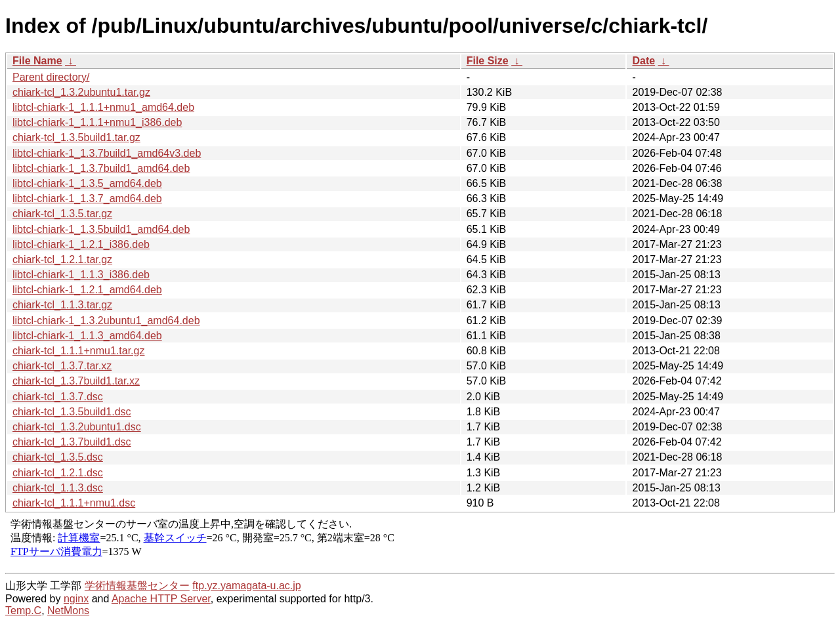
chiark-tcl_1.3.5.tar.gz (62, 214)
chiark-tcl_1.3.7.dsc (58, 397)
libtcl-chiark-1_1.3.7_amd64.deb (87, 198)
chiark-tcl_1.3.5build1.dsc (72, 412)
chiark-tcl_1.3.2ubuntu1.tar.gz (81, 92)
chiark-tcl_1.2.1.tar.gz (62, 259)
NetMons (68, 611)
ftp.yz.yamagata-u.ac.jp (246, 586)
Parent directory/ (51, 77)
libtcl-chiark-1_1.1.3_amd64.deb (87, 336)
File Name (37, 61)
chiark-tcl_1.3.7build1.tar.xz (76, 381)
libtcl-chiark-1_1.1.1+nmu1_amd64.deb (103, 107)
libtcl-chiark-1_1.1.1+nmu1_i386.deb (97, 122)
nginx (76, 599)
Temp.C (23, 611)
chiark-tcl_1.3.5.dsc (58, 457)
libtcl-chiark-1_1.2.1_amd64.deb (87, 290)
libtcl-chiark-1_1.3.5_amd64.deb (87, 183)
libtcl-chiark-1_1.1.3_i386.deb (81, 275)
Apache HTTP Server (161, 599)
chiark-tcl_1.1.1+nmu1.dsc (74, 503)
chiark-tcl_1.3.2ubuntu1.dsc (77, 427)
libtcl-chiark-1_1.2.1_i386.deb (81, 244)
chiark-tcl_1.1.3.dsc (58, 488)
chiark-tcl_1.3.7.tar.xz (62, 366)
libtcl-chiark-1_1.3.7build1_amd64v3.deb (107, 153)
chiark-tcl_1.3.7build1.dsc (72, 442)
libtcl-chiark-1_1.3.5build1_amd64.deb (101, 229)
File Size (488, 61)
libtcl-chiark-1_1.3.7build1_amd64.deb (101, 168)
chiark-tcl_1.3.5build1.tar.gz (76, 137)
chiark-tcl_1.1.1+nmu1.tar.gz (78, 351)
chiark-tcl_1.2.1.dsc (58, 473)
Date (643, 61)
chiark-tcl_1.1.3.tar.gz (62, 305)
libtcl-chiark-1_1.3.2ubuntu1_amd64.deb (106, 321)
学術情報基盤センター (137, 586)
